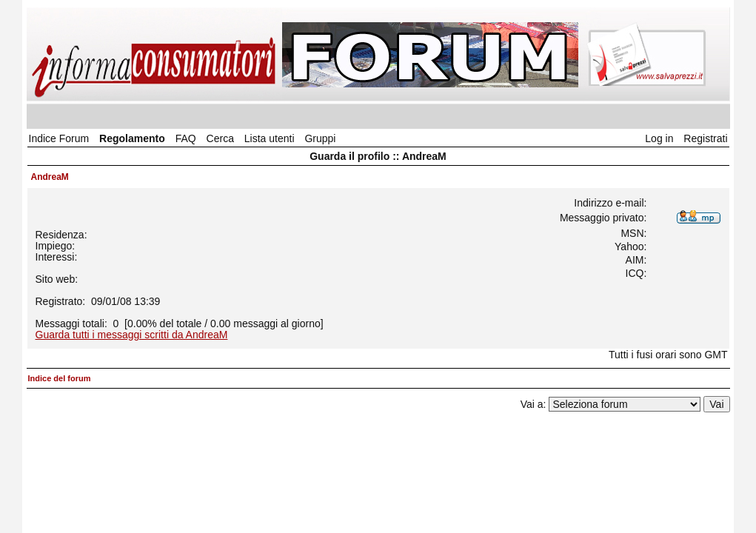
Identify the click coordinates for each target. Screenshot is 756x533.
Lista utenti (270, 138)
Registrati (705, 138)
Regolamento (132, 138)
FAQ (186, 138)
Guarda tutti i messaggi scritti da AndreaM (132, 335)
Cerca (220, 138)
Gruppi (320, 138)
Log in (659, 138)
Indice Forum (59, 138)
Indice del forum (60, 378)
